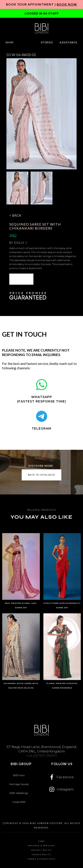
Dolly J (20, 243)
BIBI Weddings (19, 793)
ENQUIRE (21, 279)
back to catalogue (41, 475)
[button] (10, 42)
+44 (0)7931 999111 (41, 756)
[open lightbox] (41, 114)
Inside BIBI (19, 802)
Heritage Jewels (19, 784)
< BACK (15, 216)
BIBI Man (19, 775)
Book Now (67, 4)
